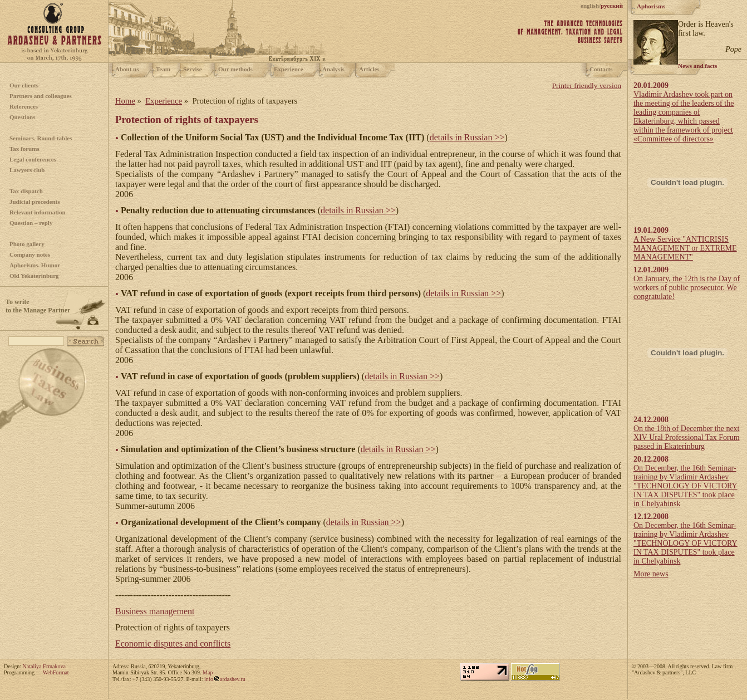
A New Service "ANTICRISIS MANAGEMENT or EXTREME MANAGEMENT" (685, 248)
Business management (155, 611)
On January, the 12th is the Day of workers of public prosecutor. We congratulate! (687, 288)
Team (163, 69)
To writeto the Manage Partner (38, 306)
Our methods (235, 69)
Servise (193, 69)
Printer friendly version (587, 85)
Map (208, 672)
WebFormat (56, 672)
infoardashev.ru (225, 679)
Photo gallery (27, 244)
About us (127, 69)
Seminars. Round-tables (41, 138)
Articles (369, 69)
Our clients (24, 85)
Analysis (333, 69)
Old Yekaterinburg (34, 276)
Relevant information (38, 212)
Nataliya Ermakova (44, 666)
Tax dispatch (26, 191)
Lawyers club (27, 170)
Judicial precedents (35, 202)
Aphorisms (651, 6)
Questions (22, 117)
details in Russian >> (467, 137)
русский (612, 6)
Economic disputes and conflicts (173, 643)
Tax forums (24, 149)
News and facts (697, 66)
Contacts (601, 69)
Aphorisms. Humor (35, 265)
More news (651, 574)
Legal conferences (33, 159)
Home (125, 101)
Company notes (30, 254)
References (24, 106)
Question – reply (31, 223)
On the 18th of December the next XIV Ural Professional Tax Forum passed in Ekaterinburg (687, 437)
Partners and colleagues (41, 96)
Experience (289, 69)
